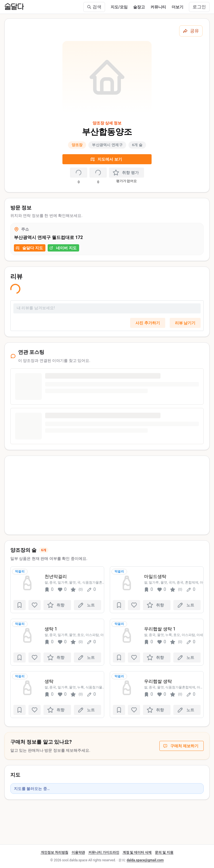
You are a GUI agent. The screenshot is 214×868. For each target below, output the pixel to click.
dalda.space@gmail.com (145, 860)
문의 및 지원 (164, 852)
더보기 (177, 7)
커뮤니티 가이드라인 (104, 852)
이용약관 (78, 852)
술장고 (139, 7)
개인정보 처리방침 (54, 852)
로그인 (199, 7)
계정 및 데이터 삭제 (137, 852)
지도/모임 (119, 7)
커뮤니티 (158, 7)
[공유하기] (191, 31)
